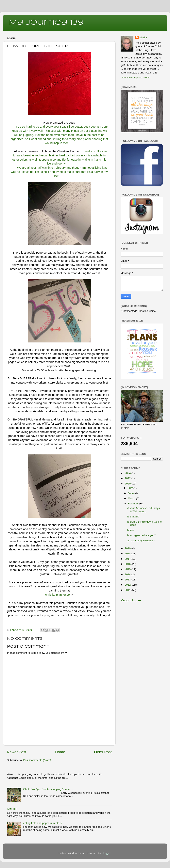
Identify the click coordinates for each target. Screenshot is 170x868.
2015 (128, 569)
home (131, 530)
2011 (128, 590)
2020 (128, 484)
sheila (143, 37)
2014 (128, 574)
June (131, 493)
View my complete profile (135, 78)
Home (60, 752)
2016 (128, 564)
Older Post (103, 752)
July (131, 488)
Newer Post (17, 752)
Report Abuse (131, 600)
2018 (128, 553)
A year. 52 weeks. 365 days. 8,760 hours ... (144, 510)
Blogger (106, 853)
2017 (128, 559)
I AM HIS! (13, 809)
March (132, 498)
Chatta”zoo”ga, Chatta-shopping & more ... (48, 789)
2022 (128, 478)
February (134, 504)
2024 (128, 473)
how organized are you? (142, 535)
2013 (128, 580)
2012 (128, 585)
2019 (128, 548)
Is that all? (133, 517)
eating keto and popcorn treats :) (42, 823)
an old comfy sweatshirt (141, 540)
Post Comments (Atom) (37, 760)
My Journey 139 (46, 23)
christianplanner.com (59, 595)
